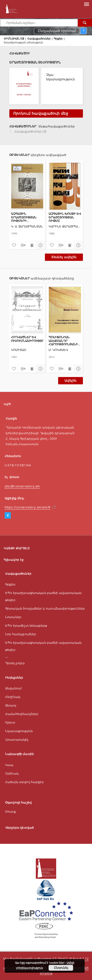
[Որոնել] (85, 23)
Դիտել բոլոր (15, 663)
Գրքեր (58, 38)
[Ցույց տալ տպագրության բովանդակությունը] (32, 245)
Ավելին (70, 381)
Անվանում (13, 688)
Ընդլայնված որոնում (57, 31)
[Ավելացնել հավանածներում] (14, 245)
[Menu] (86, 4)
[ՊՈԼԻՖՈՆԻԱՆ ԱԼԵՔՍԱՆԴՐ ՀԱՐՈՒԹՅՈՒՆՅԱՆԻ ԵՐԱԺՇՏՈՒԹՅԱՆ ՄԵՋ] (65, 310)
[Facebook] (8, 516)
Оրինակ (12, 773)
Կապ (9, 765)
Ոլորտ (10, 722)
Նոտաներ (13, 617)
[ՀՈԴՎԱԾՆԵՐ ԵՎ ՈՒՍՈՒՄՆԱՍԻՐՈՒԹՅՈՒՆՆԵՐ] (27, 310)
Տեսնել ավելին (64, 257)
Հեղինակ (13, 697)
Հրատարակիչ (17, 740)
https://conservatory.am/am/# (28, 507)
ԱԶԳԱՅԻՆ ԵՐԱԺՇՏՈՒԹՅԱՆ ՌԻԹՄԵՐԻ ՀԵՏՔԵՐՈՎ (24, 217)
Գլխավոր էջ (14, 560)
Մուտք (11, 812)
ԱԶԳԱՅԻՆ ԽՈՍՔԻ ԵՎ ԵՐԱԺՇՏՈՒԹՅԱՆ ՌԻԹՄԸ (65, 217)
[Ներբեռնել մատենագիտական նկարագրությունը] (23, 245)
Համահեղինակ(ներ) (22, 714)
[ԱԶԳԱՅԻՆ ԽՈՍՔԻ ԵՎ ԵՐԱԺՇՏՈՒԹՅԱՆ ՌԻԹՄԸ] (65, 186)
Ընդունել (61, 968)
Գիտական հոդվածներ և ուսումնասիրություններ (45, 608)
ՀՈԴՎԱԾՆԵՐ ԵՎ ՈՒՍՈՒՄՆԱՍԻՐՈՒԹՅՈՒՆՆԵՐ (27, 339)
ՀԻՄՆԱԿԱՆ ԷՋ (14, 38)
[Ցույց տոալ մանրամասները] (40, 245)
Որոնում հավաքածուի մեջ (41, 113)
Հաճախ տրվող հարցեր (25, 782)
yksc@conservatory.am (22, 486)
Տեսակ (11, 705)
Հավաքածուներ (39, 38)
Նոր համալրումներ (21, 634)
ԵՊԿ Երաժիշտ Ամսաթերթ (26, 626)
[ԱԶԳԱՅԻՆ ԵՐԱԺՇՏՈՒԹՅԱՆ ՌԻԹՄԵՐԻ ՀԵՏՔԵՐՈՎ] (27, 186)
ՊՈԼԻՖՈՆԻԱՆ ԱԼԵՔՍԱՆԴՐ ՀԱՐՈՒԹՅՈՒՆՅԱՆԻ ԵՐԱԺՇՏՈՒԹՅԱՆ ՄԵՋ (63, 341)
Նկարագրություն (19, 731)
